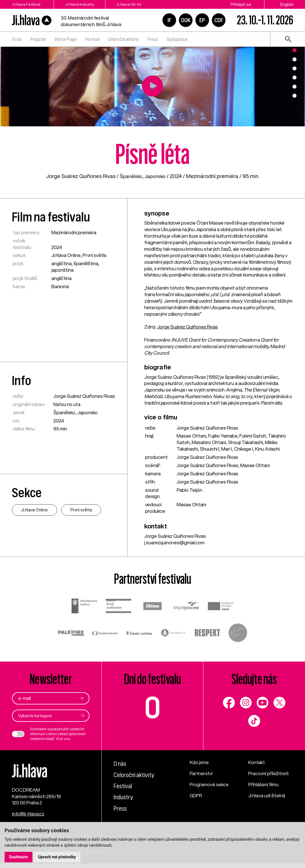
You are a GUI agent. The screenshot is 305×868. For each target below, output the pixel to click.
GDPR (196, 796)
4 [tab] (294, 78)
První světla (95, 255)
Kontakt (257, 763)
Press (153, 39)
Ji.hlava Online (66, 255)
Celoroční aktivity (123, 39)
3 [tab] (294, 68)
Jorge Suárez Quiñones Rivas (188, 327)
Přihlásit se (241, 4)
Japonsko (156, 176)
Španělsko (130, 176)
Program (38, 39)
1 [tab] (294, 50)
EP (202, 20)
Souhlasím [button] (19, 857)
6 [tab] (294, 96)
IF (169, 20)
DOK (186, 20)
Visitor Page (66, 39)
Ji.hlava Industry (84, 4)
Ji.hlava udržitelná (267, 796)
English (287, 4)
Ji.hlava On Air (138, 4)
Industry (124, 797)
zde (67, 739)
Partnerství (201, 774)
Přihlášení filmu (264, 785)
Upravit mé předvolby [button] (57, 857)
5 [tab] (294, 87)
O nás (17, 39)
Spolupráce (177, 39)
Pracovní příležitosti (269, 774)
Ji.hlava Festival (26, 4)
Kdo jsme (199, 763)
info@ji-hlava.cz (28, 818)
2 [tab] (294, 59)
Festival (92, 39)
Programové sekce (209, 785)
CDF (219, 20)
